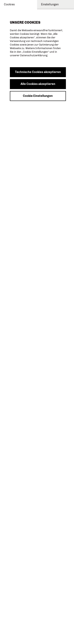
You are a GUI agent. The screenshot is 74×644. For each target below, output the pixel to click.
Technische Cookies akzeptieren (38, 72)
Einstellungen (50, 4)
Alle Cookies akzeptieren (38, 84)
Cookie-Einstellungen (38, 96)
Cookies (9, 4)
